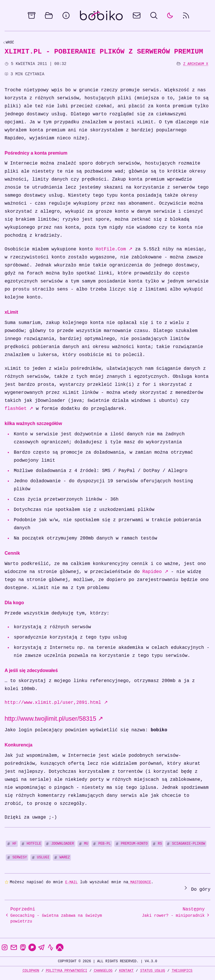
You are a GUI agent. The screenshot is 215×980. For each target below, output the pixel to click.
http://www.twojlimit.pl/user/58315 (54, 719)
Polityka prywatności (67, 971)
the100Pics (182, 971)
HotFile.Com (114, 249)
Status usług (153, 971)
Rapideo (155, 572)
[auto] (170, 15)
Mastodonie (140, 882)
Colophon (31, 971)
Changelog (103, 971)
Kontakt (126, 971)
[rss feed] (186, 15)
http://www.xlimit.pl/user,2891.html (56, 703)
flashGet (19, 409)
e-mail (71, 882)
